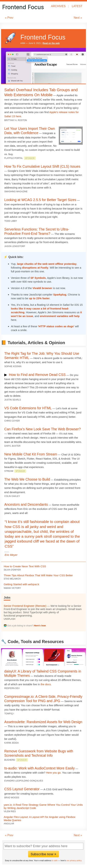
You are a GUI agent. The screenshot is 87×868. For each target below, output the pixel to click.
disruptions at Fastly (35, 268)
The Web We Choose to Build (27, 479)
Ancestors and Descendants (26, 504)
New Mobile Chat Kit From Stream (31, 454)
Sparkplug (60, 295)
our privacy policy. (74, 860)
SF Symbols (38, 278)
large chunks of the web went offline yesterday (47, 264)
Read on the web (51, 43)
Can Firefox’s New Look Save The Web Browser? (43, 429)
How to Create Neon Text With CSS (25, 566)
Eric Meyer (11, 555)
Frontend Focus (23, 7)
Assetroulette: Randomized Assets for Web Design (43, 722)
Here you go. (54, 773)
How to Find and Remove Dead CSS (37, 375)
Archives (58, 6)
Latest (77, 6)
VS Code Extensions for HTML (28, 408)
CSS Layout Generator (22, 789)
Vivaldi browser (42, 288)
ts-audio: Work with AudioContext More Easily (39, 768)
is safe (55, 860)
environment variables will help (60, 316)
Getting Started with (22, 584)
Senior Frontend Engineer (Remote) (25, 606)
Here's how (40, 626)
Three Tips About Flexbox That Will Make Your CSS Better (38, 575)
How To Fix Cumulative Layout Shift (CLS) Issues (42, 166)
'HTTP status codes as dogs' (56, 326)
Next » (78, 18)
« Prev (9, 18)
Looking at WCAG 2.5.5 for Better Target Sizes (40, 200)
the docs (46, 684)
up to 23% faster (39, 298)
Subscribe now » (43, 854)
